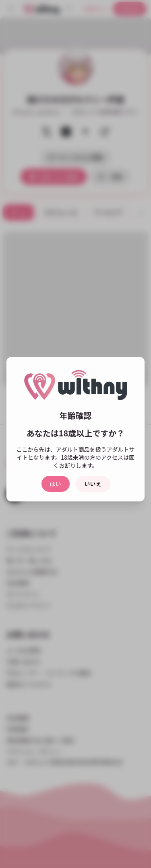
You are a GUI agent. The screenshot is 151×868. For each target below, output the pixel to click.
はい (56, 484)
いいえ (93, 484)
